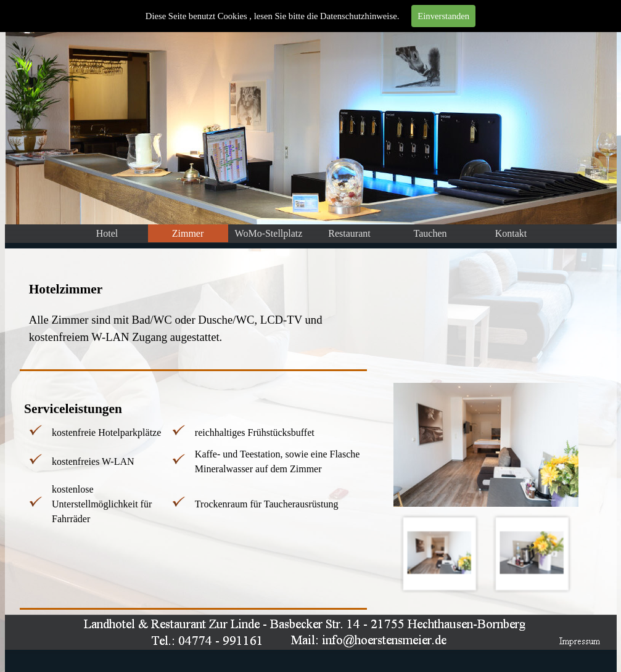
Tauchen (430, 233)
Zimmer (188, 233)
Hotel (107, 233)
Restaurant (349, 233)
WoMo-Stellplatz (269, 233)
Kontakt (511, 233)
